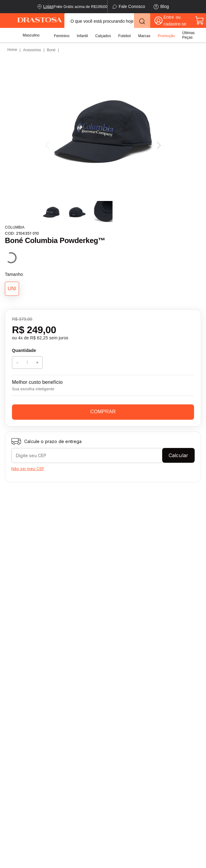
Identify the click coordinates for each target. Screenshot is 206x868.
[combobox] (107, 21)
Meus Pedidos (117, 764)
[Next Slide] (103, 7)
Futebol (125, 36)
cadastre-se (175, 24)
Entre (169, 17)
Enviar (103, 660)
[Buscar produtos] (142, 21)
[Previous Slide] (58, 7)
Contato (16, 764)
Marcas (144, 36)
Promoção (166, 36)
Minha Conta (115, 754)
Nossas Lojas (67, 737)
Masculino (31, 35)
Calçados (103, 36)
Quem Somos (67, 748)
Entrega (16, 737)
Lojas (48, 6)
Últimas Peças (188, 35)
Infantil (82, 36)
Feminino (62, 36)
